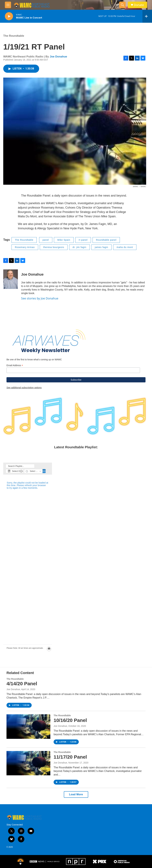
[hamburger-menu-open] (8, 5)
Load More (76, 794)
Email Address (15, 365)
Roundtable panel (106, 240)
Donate (139, 5)
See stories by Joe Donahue (40, 298)
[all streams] (147, 16)
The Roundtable (14, 36)
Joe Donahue (58, 57)
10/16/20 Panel (70, 720)
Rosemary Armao (25, 247)
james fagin (102, 247)
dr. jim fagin (79, 247)
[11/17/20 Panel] (28, 763)
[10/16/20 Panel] (28, 726)
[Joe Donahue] (11, 279)
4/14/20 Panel (22, 684)
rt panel (83, 240)
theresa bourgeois (54, 247)
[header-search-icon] (122, 5)
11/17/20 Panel (70, 757)
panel (46, 240)
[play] (9, 16)
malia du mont (125, 247)
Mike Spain (64, 240)
